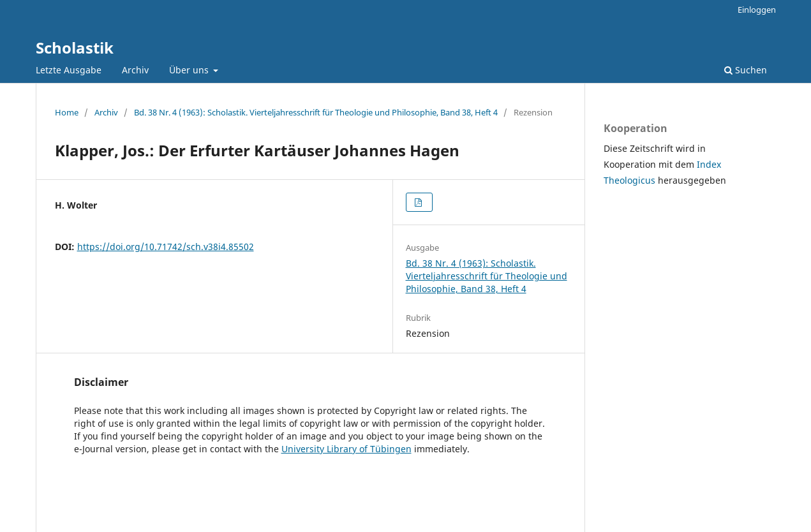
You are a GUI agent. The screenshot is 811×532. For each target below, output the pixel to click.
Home (67, 112)
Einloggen (757, 10)
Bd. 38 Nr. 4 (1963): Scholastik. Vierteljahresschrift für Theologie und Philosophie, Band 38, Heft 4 (316, 112)
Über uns (190, 70)
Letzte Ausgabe (69, 70)
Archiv (135, 70)
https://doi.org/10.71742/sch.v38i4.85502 (166, 247)
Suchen (746, 70)
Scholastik (75, 48)
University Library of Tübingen (346, 449)
